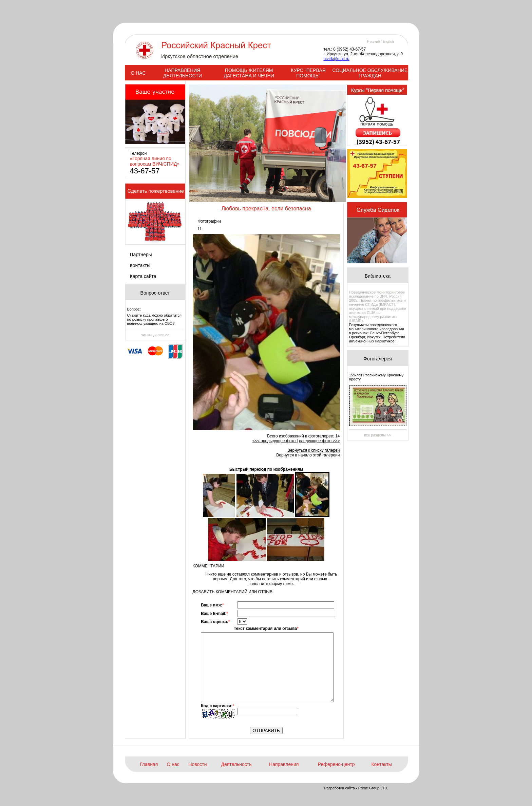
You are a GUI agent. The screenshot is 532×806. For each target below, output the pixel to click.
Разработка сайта (340, 788)
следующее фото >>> (319, 441)
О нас (173, 764)
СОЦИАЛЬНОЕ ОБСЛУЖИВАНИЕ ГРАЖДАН (370, 73)
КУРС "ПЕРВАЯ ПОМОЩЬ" (308, 73)
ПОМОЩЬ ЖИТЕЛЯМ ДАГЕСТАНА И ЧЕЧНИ (249, 73)
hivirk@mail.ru (337, 59)
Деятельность (236, 764)
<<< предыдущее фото (275, 441)
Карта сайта (143, 276)
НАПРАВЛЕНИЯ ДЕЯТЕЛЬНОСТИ (183, 73)
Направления (284, 764)
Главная (149, 764)
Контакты (140, 265)
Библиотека (378, 276)
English (388, 42)
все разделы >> (378, 435)
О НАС (138, 73)
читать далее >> (155, 335)
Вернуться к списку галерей (314, 450)
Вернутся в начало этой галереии (308, 455)
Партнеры (141, 255)
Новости (197, 764)
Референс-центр (336, 764)
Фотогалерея (378, 359)
